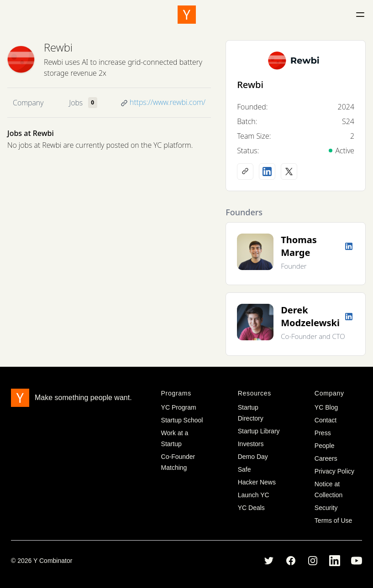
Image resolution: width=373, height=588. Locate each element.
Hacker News (257, 482)
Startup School (182, 420)
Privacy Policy (334, 471)
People (325, 446)
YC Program (179, 407)
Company (28, 103)
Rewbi (58, 47)
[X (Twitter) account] (289, 172)
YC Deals (251, 508)
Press (323, 433)
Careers (326, 458)
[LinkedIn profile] (267, 172)
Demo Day (253, 457)
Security (326, 508)
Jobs (76, 103)
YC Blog (326, 407)
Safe (244, 469)
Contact (326, 420)
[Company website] (245, 172)
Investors (251, 444)
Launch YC (254, 495)
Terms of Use (333, 520)
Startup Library (259, 431)
